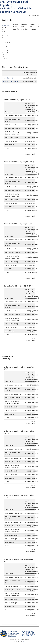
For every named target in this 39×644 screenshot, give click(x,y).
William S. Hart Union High (10, 82)
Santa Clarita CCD (8, 78)
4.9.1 (24, 641)
